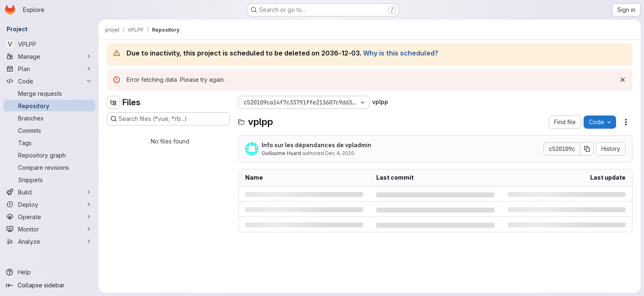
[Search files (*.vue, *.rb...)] (168, 119)
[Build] (49, 192)
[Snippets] (49, 180)
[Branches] (49, 118)
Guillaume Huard (281, 153)
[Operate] (49, 217)
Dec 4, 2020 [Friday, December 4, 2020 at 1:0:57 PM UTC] (340, 153)
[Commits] (49, 130)
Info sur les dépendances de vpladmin (316, 145)
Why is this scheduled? (401, 53)
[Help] (49, 272)
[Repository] (49, 106)
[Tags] (49, 143)
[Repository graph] (49, 155)
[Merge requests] (49, 93)
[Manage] (49, 56)
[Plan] (49, 69)
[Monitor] (49, 229)
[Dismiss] (623, 80)
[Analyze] (49, 241)
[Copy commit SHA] (587, 149)
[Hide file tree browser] (113, 102)
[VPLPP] (49, 44)
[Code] (49, 81)
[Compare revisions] (49, 167)
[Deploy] (49, 204)
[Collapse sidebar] (49, 285)
